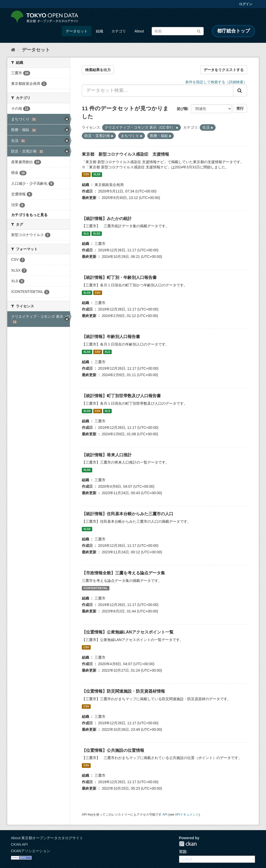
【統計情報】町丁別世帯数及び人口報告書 (121, 396)
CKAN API (19, 844)
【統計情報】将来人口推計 (107, 455)
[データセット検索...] (158, 91)
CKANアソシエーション (31, 851)
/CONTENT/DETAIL (96, 588)
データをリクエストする (224, 70)
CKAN (188, 844)
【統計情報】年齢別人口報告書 (111, 337)
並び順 (182, 109)
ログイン (246, 4)
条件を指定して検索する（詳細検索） (216, 82)
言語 (183, 852)
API (165, 815)
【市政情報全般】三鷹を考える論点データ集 (123, 573)
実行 (240, 108)
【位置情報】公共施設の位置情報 (113, 750)
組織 (99, 31)
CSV (86, 175)
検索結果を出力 (98, 70)
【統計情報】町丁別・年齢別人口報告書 (119, 277)
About (139, 31)
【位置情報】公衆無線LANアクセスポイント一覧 (128, 632)
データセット (77, 31)
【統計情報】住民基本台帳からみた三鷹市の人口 (128, 514)
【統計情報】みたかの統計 (107, 219)
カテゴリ (119, 31)
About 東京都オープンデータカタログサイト (47, 838)
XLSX (97, 175)
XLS (86, 233)
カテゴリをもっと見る (29, 215)
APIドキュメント (187, 815)
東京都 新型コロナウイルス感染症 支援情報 (125, 154)
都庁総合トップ (234, 31)
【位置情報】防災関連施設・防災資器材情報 (123, 691)
